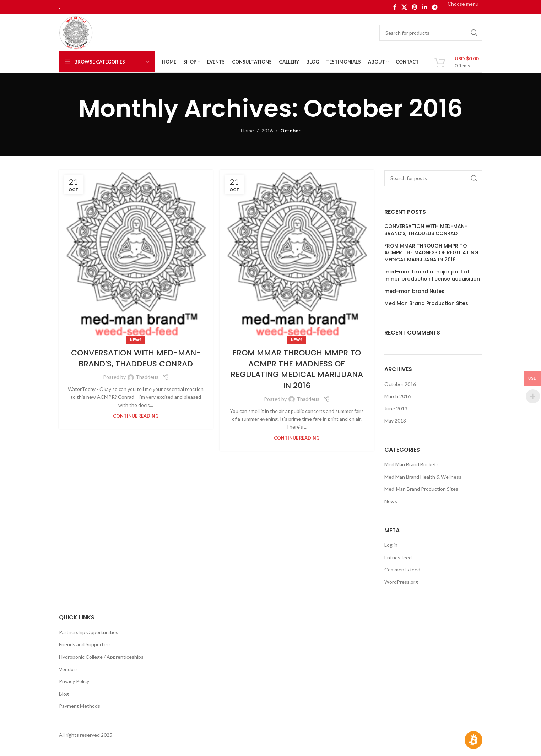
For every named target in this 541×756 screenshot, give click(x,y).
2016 (267, 130)
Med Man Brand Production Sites (426, 303)
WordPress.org (401, 582)
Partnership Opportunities (89, 632)
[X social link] (404, 7)
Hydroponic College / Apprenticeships (101, 657)
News (136, 340)
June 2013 (396, 409)
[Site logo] (76, 32)
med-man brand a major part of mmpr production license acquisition (432, 275)
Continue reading (136, 416)
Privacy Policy (74, 681)
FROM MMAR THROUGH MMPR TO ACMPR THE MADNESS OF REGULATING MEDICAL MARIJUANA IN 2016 (297, 369)
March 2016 (397, 396)
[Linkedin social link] (425, 7)
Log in (391, 545)
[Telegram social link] (435, 7)
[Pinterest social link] (415, 7)
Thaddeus (147, 377)
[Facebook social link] (395, 7)
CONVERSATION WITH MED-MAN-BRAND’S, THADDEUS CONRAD (136, 358)
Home (247, 130)
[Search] (431, 33)
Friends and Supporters (85, 644)
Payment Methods (80, 706)
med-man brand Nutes (414, 291)
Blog (64, 694)
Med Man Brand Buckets (412, 464)
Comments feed (402, 569)
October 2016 (400, 384)
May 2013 (395, 421)
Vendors (68, 669)
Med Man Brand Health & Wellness (423, 477)
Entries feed (398, 557)
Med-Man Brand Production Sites (421, 489)
